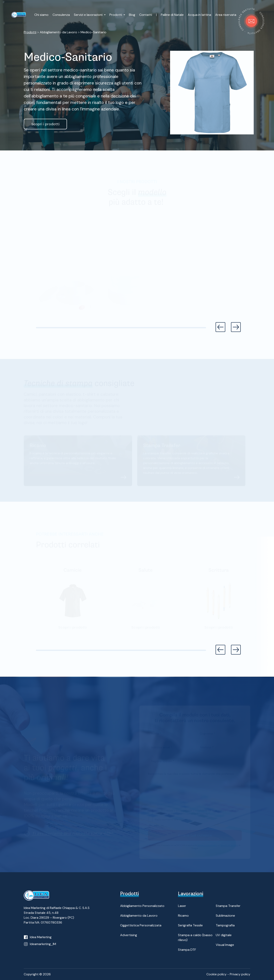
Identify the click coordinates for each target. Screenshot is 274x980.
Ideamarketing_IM (43, 944)
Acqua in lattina (199, 15)
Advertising (129, 935)
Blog (132, 15)
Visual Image (225, 945)
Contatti (146, 15)
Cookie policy (216, 974)
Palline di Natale (172, 15)
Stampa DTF (187, 950)
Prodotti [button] (116, 15)
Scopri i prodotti (45, 124)
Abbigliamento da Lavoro (139, 916)
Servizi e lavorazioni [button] (89, 15)
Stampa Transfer (228, 906)
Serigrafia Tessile (190, 925)
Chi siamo (41, 15)
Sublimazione (225, 916)
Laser (182, 906)
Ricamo (183, 916)
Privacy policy (240, 974)
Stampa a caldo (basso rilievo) (195, 937)
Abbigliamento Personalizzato (142, 906)
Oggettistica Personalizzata (141, 925)
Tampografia (225, 925)
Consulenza (61, 15)
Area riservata (226, 15)
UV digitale (224, 935)
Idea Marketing (41, 937)
